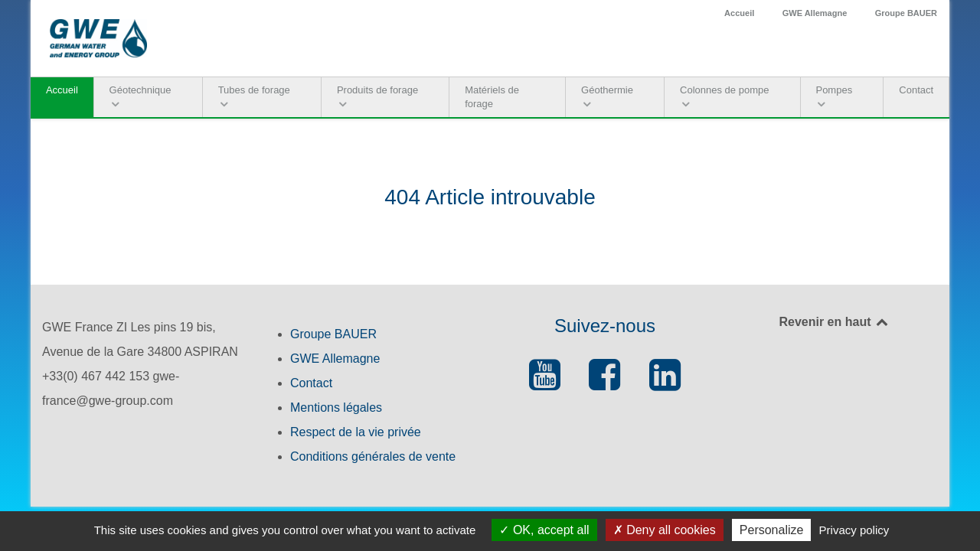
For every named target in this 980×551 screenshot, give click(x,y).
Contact (311, 383)
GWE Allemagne (815, 13)
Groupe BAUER (906, 13)
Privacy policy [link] (854, 530)
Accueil (739, 13)
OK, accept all (544, 530)
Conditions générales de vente (373, 456)
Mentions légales (336, 408)
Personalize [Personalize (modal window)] (772, 530)
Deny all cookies (665, 530)
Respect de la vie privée (356, 432)
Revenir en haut (834, 322)
